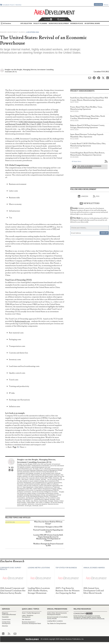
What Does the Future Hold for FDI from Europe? (48, 523)
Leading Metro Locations (55, 621)
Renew (106, 5)
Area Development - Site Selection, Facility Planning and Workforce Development (55, 12)
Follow (48, 19)
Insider (89, 211)
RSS (96, 196)
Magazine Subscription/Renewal (9, 614)
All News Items (77, 161)
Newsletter (5, 617)
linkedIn (83, 196)
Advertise (18, 5)
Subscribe (98, 4)
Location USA (33, 32)
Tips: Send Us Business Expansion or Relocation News (89, 167)
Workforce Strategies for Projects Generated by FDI (48, 545)
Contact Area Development (6, 623)
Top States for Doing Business (57, 623)
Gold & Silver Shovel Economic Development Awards (57, 614)
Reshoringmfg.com (22, 321)
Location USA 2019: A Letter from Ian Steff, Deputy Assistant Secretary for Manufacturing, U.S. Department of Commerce (48, 538)
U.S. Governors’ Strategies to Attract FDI (48, 527)
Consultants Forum (8, 5)
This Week (89, 220)
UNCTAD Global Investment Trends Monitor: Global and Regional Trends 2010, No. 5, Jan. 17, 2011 (33, 123)
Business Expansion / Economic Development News (32, 623)
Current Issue (6, 619)
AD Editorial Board (92, 23)
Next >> (23, 447)
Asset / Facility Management (31, 613)
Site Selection (26, 619)
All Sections (7, 23)
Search (61, 19)
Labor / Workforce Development (28, 616)
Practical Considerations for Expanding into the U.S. (48, 531)
